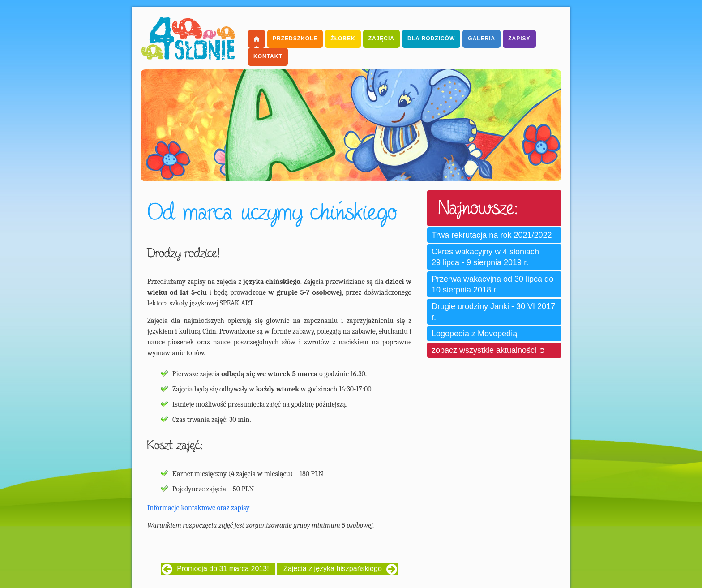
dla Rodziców (431, 39)
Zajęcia (381, 39)
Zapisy (519, 39)
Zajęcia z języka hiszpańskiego (333, 569)
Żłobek (343, 39)
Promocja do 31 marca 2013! (223, 569)
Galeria (482, 39)
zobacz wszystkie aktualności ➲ (488, 350)
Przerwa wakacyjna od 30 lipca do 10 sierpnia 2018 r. (492, 284)
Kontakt (268, 56)
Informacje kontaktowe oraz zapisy (198, 508)
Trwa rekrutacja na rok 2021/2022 (492, 235)
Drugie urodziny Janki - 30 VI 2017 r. (493, 312)
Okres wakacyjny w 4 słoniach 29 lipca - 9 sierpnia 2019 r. (485, 257)
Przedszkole (295, 39)
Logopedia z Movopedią (474, 334)
